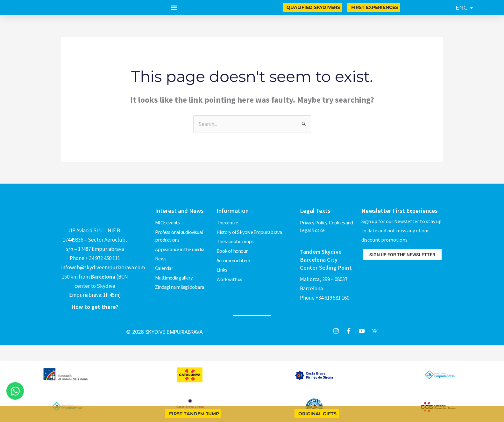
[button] (174, 8)
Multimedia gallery (175, 270)
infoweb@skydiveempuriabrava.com (103, 267)
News (161, 254)
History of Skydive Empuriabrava (250, 230)
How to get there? (95, 307)
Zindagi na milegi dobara (180, 279)
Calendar (164, 262)
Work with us (230, 270)
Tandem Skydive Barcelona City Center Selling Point (326, 258)
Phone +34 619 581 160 (325, 296)
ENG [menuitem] (462, 8)
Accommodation (234, 254)
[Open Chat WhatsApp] (15, 391)
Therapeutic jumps (236, 238)
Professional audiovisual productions (180, 234)
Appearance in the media (181, 246)
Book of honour (232, 246)
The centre (228, 222)
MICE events (168, 222)
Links (222, 262)
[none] (463, 8)
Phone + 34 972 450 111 (95, 258)
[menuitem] (464, 8)
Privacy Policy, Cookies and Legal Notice (327, 226)
